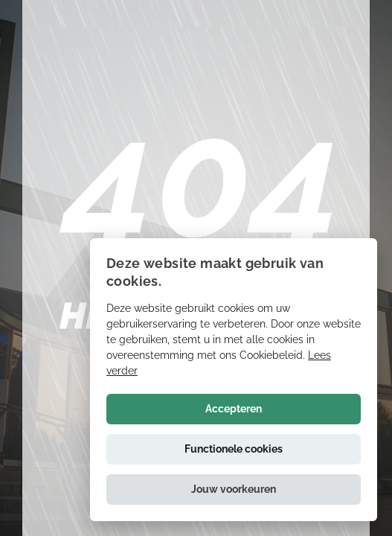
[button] (234, 489)
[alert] (234, 380)
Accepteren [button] (234, 409)
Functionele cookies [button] (234, 449)
